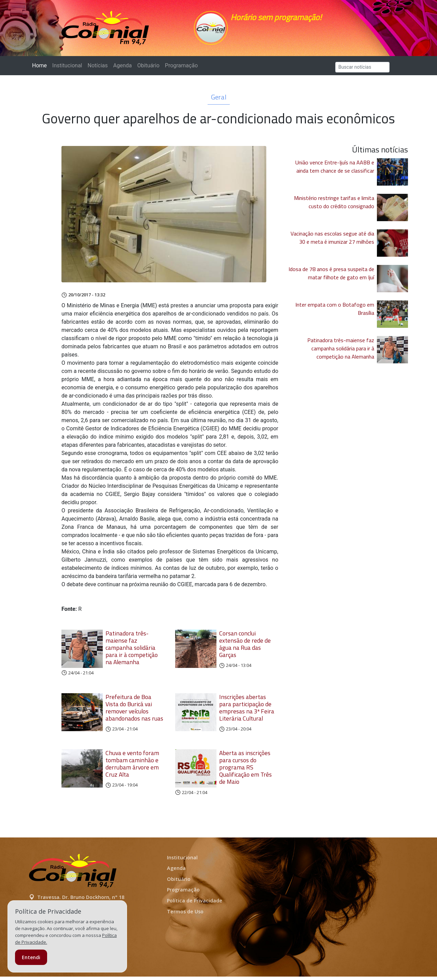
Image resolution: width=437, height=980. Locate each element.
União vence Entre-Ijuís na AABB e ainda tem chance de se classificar (335, 170)
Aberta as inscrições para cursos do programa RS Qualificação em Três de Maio (245, 771)
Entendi (31, 957)
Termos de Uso (185, 915)
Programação (181, 69)
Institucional (67, 69)
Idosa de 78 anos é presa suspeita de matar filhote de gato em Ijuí (331, 277)
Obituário (148, 69)
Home (41, 69)
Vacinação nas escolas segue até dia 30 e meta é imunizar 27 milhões (332, 241)
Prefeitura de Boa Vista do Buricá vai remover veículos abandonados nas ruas (134, 711)
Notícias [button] (98, 69)
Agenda (122, 69)
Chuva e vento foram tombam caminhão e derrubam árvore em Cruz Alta (132, 767)
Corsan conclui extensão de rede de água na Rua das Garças (245, 647)
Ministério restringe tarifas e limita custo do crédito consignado (334, 205)
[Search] (362, 71)
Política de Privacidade (195, 904)
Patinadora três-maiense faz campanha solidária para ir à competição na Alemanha (132, 651)
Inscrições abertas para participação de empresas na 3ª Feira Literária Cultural (247, 711)
